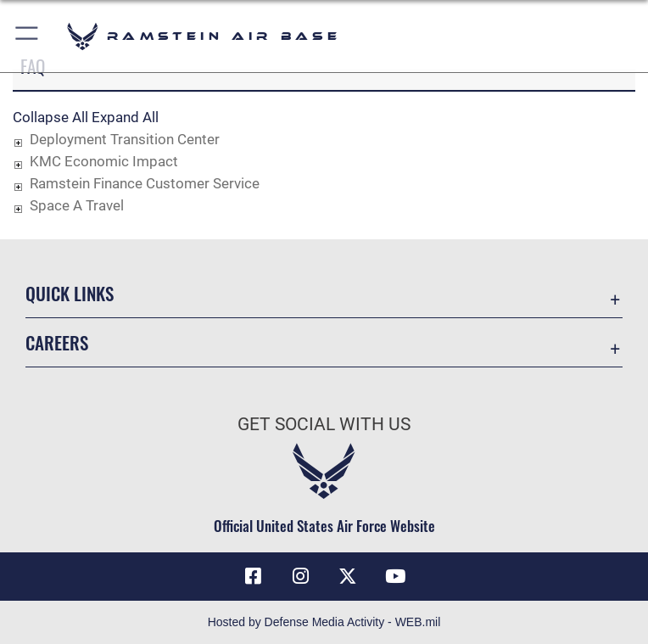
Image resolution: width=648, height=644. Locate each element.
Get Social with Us (324, 424)
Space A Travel (77, 205)
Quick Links (70, 293)
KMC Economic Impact (104, 161)
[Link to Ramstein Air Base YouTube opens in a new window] (395, 576)
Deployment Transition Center (125, 139)
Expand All (125, 117)
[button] (28, 36)
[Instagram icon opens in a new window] (300, 576)
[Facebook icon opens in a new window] (253, 576)
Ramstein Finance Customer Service (145, 183)
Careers (57, 342)
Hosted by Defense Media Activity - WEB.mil (324, 622)
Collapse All (50, 117)
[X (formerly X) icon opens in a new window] (348, 576)
